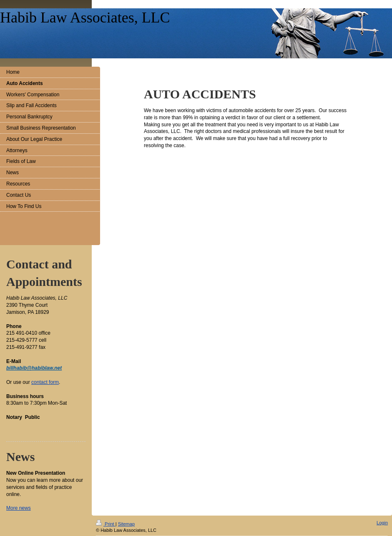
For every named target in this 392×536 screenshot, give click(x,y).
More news (19, 508)
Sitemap (126, 524)
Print (106, 524)
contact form (45, 382)
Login (382, 523)
